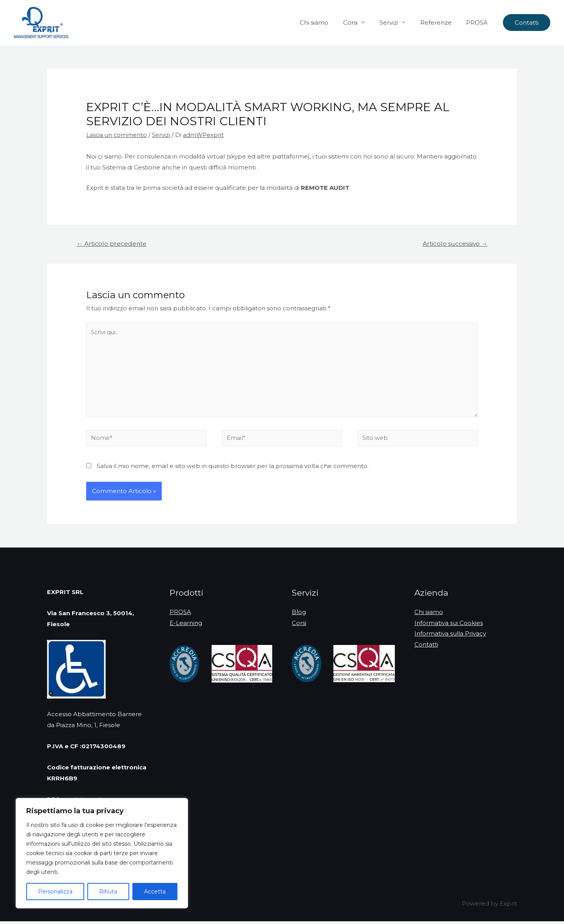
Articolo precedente (112, 243)
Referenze (440, 23)
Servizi (396, 23)
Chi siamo (327, 23)
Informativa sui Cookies (449, 626)
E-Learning (186, 626)
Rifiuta (108, 892)
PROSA (478, 23)
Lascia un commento (118, 135)
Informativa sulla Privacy (450, 637)
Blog (299, 615)
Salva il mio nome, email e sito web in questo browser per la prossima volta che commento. (233, 469)
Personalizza (55, 892)
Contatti (426, 648)
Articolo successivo (454, 243)
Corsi (361, 23)
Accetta (155, 892)
